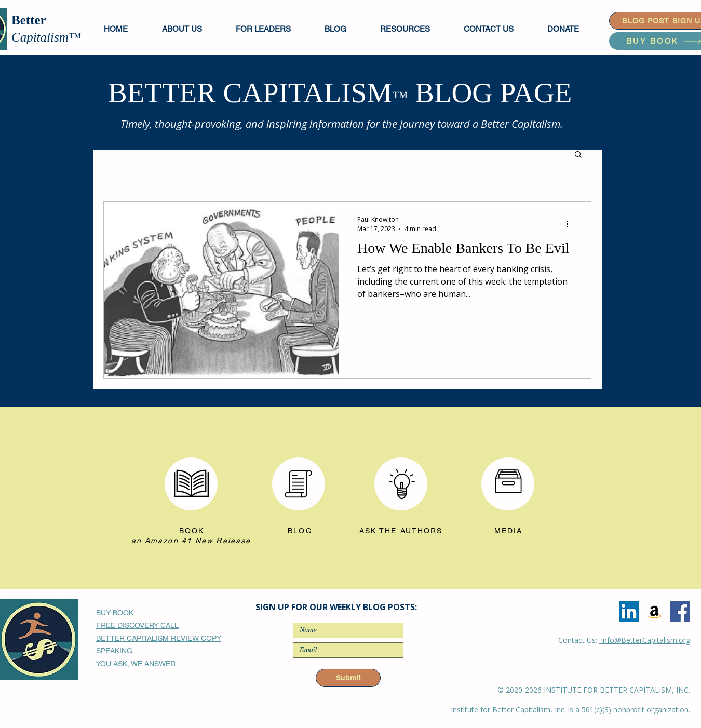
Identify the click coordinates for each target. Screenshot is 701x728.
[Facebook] (680, 611)
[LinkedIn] (629, 611)
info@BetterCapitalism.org (645, 640)
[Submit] (348, 678)
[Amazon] (655, 611)
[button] (272, 29)
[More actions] (571, 224)
